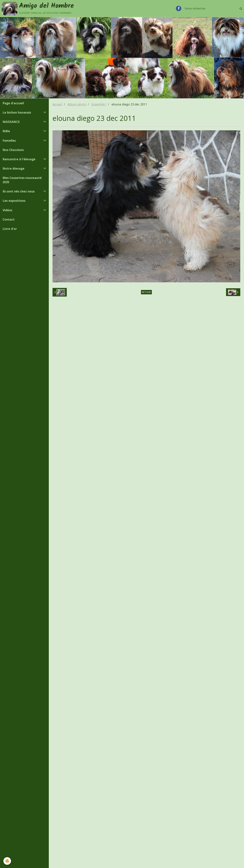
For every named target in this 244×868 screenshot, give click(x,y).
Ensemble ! (99, 104)
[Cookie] (7, 861)
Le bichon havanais (17, 112)
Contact (9, 219)
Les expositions (14, 201)
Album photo (77, 104)
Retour (146, 292)
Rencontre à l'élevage (19, 159)
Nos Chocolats (13, 150)
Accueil (57, 104)
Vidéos (7, 210)
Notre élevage (13, 168)
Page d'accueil (13, 103)
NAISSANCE (11, 122)
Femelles (9, 140)
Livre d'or (10, 229)
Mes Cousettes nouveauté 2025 (22, 180)
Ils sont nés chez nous (19, 191)
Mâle (6, 131)
